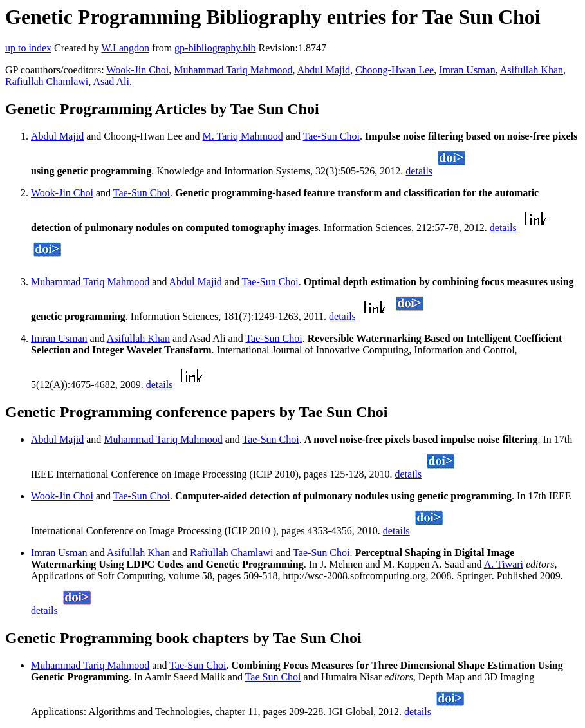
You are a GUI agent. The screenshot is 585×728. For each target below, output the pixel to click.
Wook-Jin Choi (137, 70)
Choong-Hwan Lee (395, 70)
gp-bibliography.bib (215, 48)
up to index (28, 48)
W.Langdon (125, 48)
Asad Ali (111, 81)
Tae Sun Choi (273, 677)
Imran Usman (467, 70)
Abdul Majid (324, 70)
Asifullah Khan (532, 70)
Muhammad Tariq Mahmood (233, 70)
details (419, 171)
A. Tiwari (504, 564)
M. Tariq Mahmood (243, 136)
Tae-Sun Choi (331, 136)
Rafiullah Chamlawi (47, 81)
